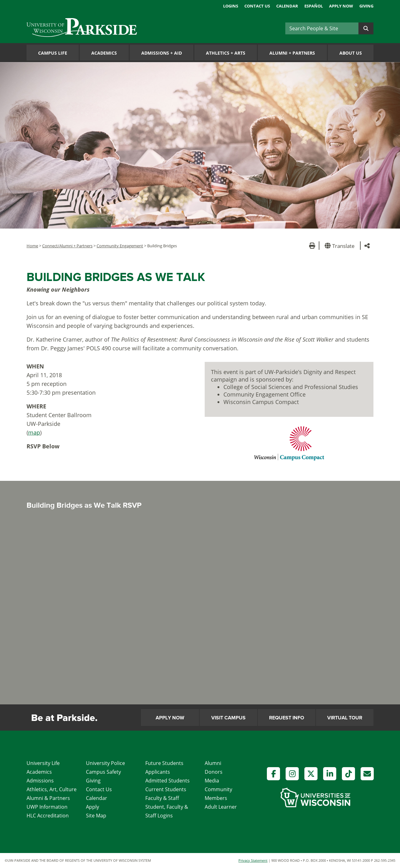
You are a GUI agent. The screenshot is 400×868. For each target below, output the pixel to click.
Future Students (164, 763)
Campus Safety (103, 772)
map (34, 432)
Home (32, 246)
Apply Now (341, 6)
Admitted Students (167, 781)
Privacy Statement (253, 860)
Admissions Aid (162, 53)
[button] (341, 246)
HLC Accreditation (48, 816)
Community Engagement (120, 246)
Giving (366, 6)
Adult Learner (221, 807)
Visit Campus (228, 718)
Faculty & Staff (162, 798)
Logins (231, 6)
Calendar (287, 6)
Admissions (40, 781)
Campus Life (53, 53)
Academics (104, 53)
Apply (92, 807)
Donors (214, 772)
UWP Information (47, 807)
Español (314, 6)
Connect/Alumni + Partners (67, 246)
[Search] (322, 28)
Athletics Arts (226, 53)
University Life (43, 763)
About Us (351, 53)
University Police (105, 763)
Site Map (96, 816)
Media (212, 781)
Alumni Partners (292, 53)
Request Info (287, 718)
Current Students (166, 789)
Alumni (213, 763)
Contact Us (257, 6)
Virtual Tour (345, 718)
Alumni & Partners (48, 798)
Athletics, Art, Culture (52, 789)
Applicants (158, 772)
